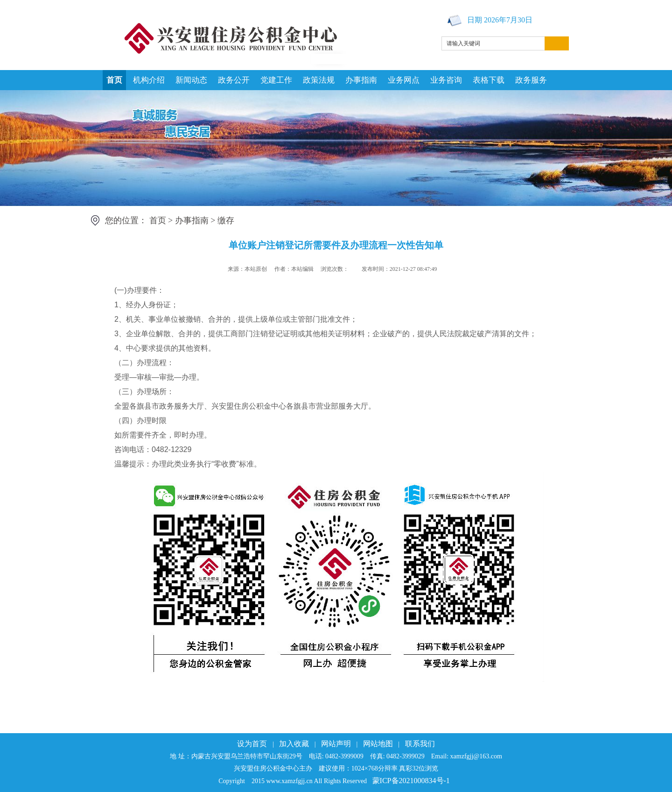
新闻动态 (191, 80)
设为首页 (252, 744)
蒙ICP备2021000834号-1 (411, 781)
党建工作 (276, 80)
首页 (114, 80)
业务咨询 (446, 80)
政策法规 (319, 80)
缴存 (226, 220)
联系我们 (420, 744)
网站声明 (336, 744)
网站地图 (378, 744)
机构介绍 (149, 80)
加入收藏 (294, 744)
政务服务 (531, 80)
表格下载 (489, 80)
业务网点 (404, 80)
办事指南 (361, 80)
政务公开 (234, 80)
